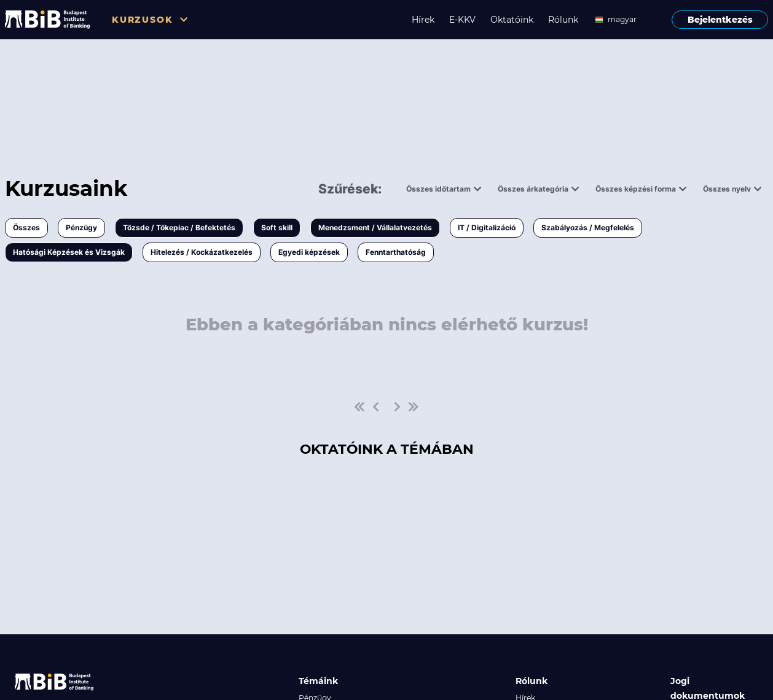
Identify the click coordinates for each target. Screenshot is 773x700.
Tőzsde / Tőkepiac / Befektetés (179, 227)
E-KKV (462, 20)
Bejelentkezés (720, 20)
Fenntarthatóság (396, 252)
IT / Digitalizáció (487, 227)
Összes (26, 227)
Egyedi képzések (309, 252)
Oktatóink (512, 20)
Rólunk (563, 20)
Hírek (423, 20)
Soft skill (277, 227)
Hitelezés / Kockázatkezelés (202, 252)
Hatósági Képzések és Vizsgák (69, 252)
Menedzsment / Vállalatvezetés (375, 227)
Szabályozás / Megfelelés (588, 227)
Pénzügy (81, 227)
